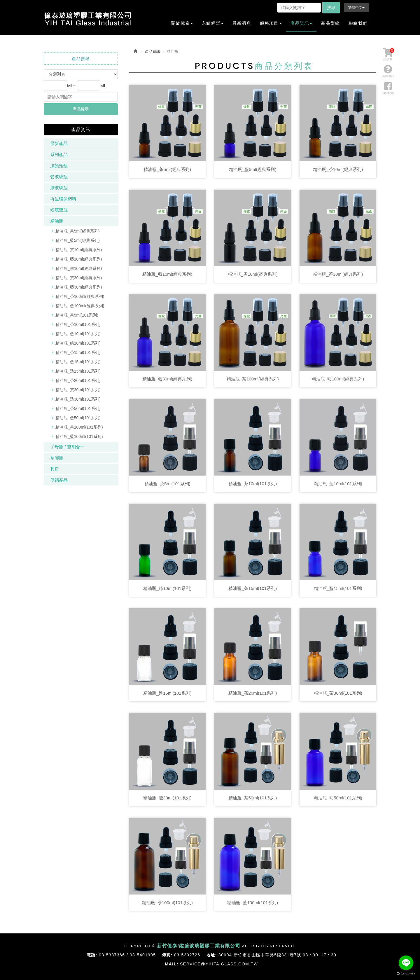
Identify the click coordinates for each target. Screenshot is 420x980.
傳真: (167, 955)
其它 (55, 469)
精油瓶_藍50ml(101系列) (78, 418)
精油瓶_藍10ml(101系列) (78, 334)
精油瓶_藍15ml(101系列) (78, 362)
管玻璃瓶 (59, 177)
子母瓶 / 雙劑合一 (67, 447)
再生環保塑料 (63, 199)
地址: (212, 955)
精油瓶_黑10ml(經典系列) (79, 268)
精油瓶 (57, 221)
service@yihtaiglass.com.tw (219, 964)
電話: (92, 955)
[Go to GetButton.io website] (406, 974)
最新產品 (59, 143)
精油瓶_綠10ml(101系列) (78, 343)
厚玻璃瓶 (59, 188)
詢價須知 (388, 71)
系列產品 (59, 154)
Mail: (172, 964)
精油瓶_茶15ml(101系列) (78, 352)
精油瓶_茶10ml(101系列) (78, 324)
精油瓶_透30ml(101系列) (78, 399)
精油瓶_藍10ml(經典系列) (79, 259)
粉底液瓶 (59, 210)
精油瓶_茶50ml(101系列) (78, 408)
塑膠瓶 (57, 458)
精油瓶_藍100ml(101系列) (79, 436)
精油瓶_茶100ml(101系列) (79, 427)
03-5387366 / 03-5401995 (127, 955)
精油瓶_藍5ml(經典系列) (78, 240)
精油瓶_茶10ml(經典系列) (79, 250)
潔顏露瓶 (59, 166)
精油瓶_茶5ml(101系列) (77, 315)
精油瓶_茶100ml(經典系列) (80, 296)
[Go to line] (406, 963)
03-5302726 (187, 955)
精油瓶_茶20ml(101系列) (78, 380)
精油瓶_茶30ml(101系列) (78, 390)
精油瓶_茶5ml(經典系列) (78, 231)
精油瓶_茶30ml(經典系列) (79, 278)
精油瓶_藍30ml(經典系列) (79, 287)
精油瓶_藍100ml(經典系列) (80, 306)
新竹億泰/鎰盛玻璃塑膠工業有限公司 (87, 19)
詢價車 (389, 55)
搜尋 (331, 8)
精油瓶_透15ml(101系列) (78, 371)
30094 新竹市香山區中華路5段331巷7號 (260, 955)
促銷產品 (59, 480)
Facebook (388, 88)
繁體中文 (356, 8)
